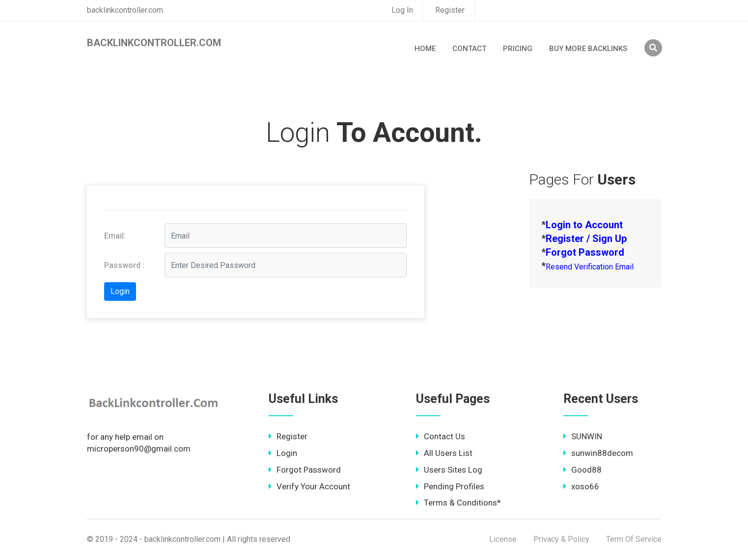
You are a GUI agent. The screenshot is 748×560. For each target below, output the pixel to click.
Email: (115, 236)
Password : (124, 265)
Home (425, 49)
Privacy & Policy (561, 539)
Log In (402, 10)
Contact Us (441, 436)
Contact (469, 49)
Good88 (582, 470)
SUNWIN (583, 436)
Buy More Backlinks (588, 49)
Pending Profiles (450, 486)
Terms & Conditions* (458, 503)
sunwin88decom (598, 453)
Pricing (518, 49)
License (503, 539)
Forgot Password (305, 470)
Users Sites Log (449, 470)
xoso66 (581, 486)
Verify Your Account (309, 486)
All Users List (444, 453)
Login (283, 453)
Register (450, 10)
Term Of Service (634, 539)
